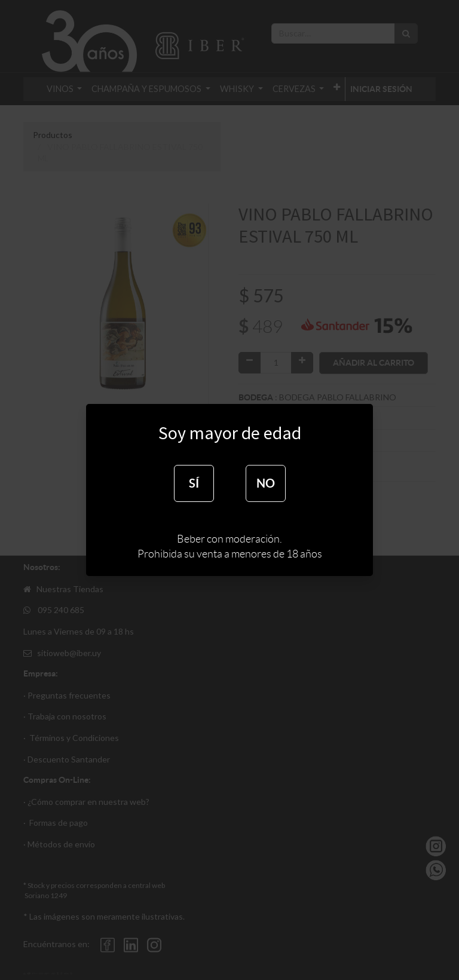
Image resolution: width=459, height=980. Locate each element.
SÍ (194, 483)
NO (266, 483)
